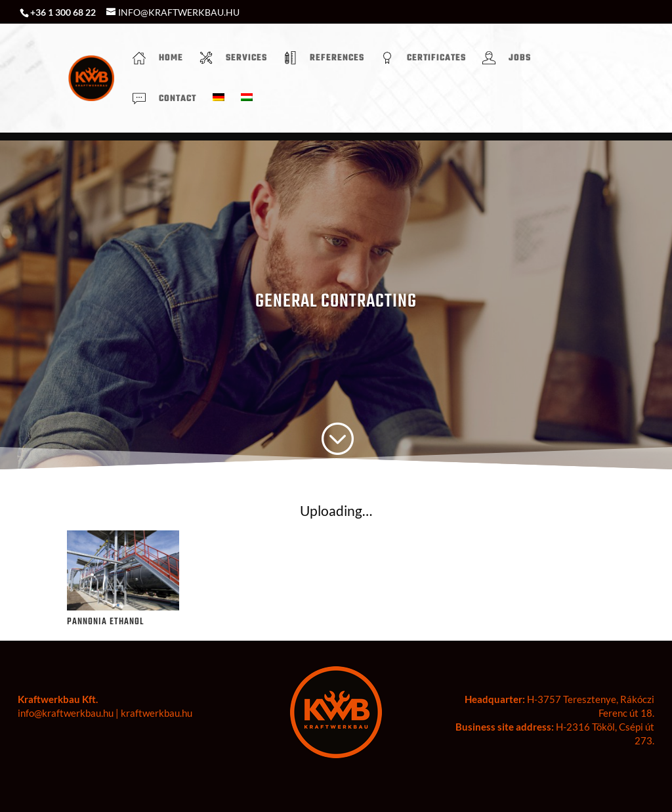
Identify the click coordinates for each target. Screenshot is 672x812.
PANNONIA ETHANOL (105, 622)
